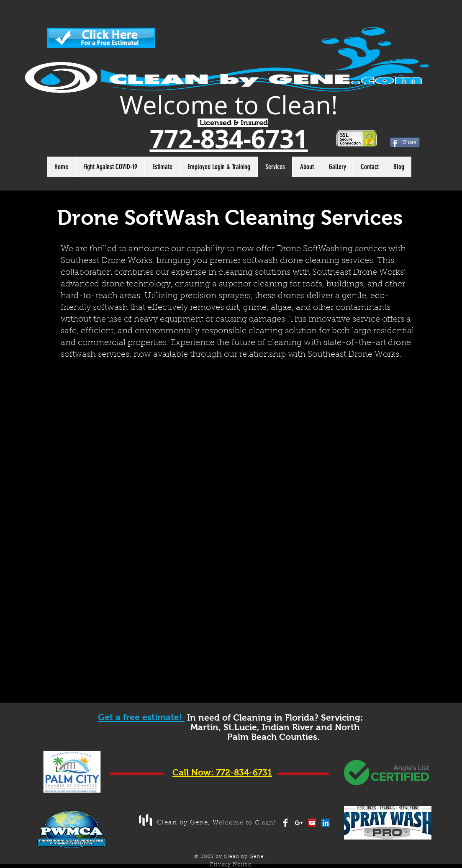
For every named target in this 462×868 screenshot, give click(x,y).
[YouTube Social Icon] (312, 823)
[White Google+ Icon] (299, 823)
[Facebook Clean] (285, 823)
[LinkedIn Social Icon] (326, 823)
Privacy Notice (231, 864)
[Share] (405, 142)
